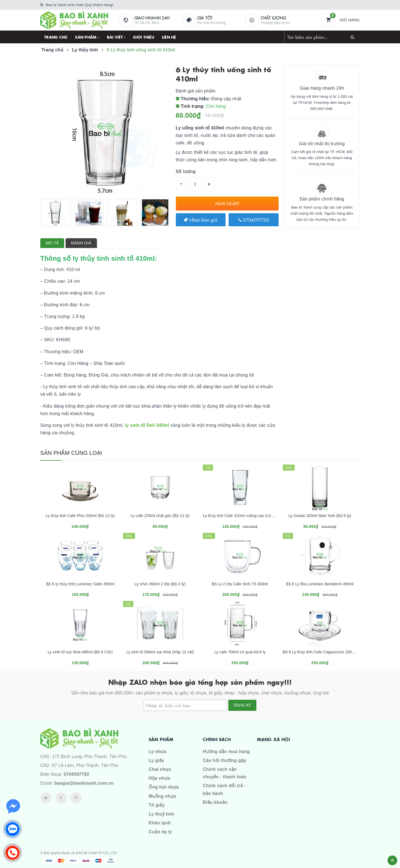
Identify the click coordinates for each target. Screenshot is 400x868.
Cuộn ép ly (160, 832)
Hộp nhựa (159, 778)
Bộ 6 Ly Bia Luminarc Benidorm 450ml (320, 584)
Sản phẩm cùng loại (71, 453)
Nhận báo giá (201, 220)
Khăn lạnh (160, 823)
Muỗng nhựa (162, 796)
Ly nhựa (157, 752)
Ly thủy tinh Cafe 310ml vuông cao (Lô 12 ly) (242, 516)
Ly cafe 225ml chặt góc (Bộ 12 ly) (160, 516)
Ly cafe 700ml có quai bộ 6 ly (240, 652)
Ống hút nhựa (164, 787)
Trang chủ (56, 37)
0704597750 (254, 220)
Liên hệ (169, 37)
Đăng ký (242, 705)
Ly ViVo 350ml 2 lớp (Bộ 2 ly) (160, 584)
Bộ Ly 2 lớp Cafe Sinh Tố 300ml (240, 584)
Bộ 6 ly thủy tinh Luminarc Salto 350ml (80, 584)
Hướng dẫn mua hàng (226, 752)
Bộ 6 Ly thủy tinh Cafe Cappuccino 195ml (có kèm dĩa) (331, 652)
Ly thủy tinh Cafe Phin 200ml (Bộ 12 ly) (80, 516)
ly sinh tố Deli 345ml (146, 425)
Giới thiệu (144, 37)
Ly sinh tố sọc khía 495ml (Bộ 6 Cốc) (80, 652)
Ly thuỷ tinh (161, 814)
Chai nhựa (160, 769)
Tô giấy (157, 805)
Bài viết (116, 37)
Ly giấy (156, 760)
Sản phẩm (87, 37)
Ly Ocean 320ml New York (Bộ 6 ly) (320, 516)
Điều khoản (215, 802)
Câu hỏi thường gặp (224, 760)
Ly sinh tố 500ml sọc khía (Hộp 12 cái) (160, 652)
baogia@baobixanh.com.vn (84, 783)
